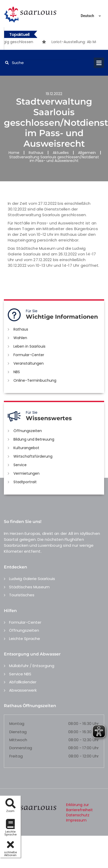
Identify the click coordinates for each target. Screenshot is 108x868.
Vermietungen (26, 473)
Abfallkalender (23, 682)
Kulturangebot (26, 448)
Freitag (16, 756)
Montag (17, 724)
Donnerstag (21, 748)
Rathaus (36, 153)
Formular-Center (29, 355)
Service (20, 465)
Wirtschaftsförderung (33, 456)
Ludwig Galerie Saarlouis (32, 579)
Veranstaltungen (29, 363)
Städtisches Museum (29, 587)
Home (14, 153)
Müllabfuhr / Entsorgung (32, 666)
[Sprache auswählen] (85, 16)
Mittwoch (18, 740)
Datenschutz (78, 815)
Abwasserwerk (23, 690)
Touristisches (22, 595)
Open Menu (99, 63)
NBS (17, 372)
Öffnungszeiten (28, 431)
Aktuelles (61, 153)
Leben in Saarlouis (29, 346)
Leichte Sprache (25, 639)
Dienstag (18, 732)
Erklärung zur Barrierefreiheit (79, 807)
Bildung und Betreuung (34, 439)
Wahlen (20, 338)
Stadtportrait (25, 482)
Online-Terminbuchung (35, 380)
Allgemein (87, 153)
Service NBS (20, 674)
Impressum (76, 820)
